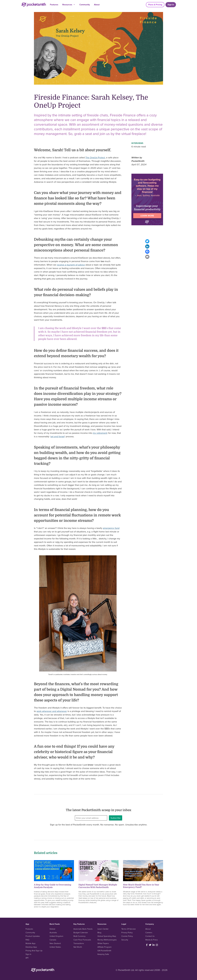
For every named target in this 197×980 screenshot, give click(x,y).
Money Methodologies (107, 940)
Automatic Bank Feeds (83, 929)
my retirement (100, 433)
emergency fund (111, 528)
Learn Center (103, 929)
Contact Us (150, 936)
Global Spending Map (107, 936)
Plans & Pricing (155, 5)
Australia (53, 932)
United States (55, 947)
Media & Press (152, 940)
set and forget (58, 436)
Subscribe (116, 818)
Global (52, 929)
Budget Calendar (81, 932)
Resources (69, 5)
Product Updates (33, 936)
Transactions (79, 943)
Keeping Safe (103, 954)
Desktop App (31, 947)
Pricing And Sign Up (34, 951)
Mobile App (31, 943)
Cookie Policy (127, 936)
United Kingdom (56, 936)
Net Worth (78, 947)
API (27, 958)
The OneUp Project (95, 157)
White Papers (103, 943)
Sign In (28, 954)
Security (125, 940)
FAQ (27, 940)
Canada (53, 940)
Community (85, 5)
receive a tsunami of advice (71, 265)
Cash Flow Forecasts (82, 940)
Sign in (171, 5)
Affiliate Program (105, 947)
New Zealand (55, 943)
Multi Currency (79, 936)
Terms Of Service (129, 929)
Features (54, 5)
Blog (99, 932)
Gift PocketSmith (104, 951)
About (97, 5)
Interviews (137, 143)
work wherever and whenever (52, 711)
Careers (149, 932)
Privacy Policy (127, 932)
